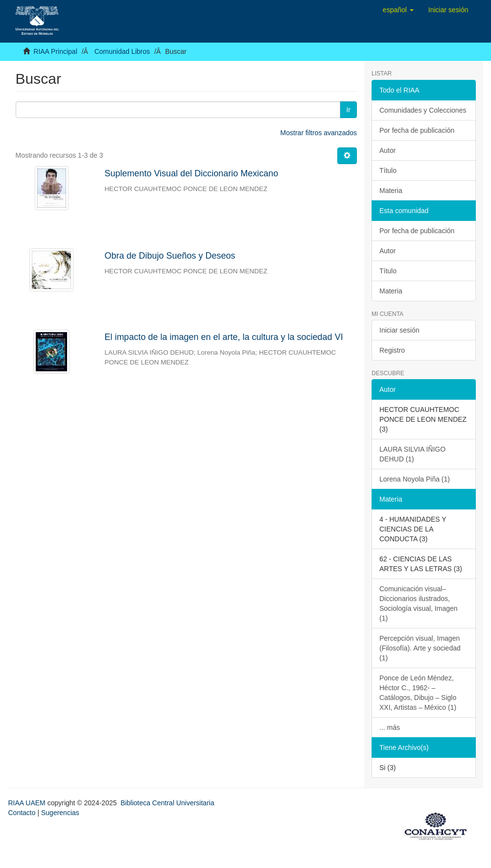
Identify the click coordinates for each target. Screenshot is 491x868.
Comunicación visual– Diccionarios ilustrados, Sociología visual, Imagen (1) (419, 603)
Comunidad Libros (122, 51)
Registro (392, 350)
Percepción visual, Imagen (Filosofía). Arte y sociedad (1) (420, 648)
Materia (391, 191)
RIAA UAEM (28, 803)
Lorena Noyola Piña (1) (415, 479)
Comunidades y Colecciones (423, 110)
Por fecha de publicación (417, 130)
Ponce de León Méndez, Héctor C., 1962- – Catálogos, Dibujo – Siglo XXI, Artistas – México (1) (418, 693)
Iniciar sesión (399, 330)
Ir (348, 110)
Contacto (22, 813)
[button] (398, 10)
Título (388, 170)
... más (390, 727)
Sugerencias (60, 813)
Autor (387, 150)
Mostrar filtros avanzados (319, 133)
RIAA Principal (55, 51)
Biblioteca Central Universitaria (167, 803)
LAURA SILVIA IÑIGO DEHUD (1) (412, 454)
